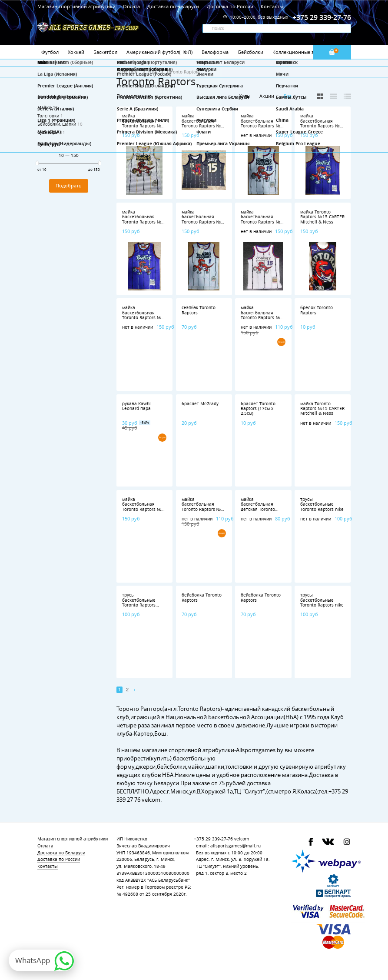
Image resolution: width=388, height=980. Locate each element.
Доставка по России (230, 6)
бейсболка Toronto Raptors (202, 597)
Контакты (272, 6)
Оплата (131, 6)
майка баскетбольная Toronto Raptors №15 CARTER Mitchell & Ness (144, 126)
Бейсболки (251, 52)
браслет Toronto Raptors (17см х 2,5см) (258, 409)
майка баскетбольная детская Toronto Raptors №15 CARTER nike (263, 509)
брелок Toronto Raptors (317, 310)
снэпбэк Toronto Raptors (199, 310)
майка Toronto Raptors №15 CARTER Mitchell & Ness (322, 217)
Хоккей (76, 52)
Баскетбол (105, 52)
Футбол (50, 52)
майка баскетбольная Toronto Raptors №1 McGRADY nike (203, 507)
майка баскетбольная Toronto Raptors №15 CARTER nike (204, 123)
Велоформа (215, 52)
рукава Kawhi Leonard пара (136, 406)
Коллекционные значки (300, 52)
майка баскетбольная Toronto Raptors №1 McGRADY (262, 315)
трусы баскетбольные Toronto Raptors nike (322, 504)
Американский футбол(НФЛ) (159, 52)
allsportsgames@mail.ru (235, 846)
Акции (267, 96)
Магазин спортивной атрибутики (77, 6)
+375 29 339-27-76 (213, 839)
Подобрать (69, 186)
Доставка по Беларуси (173, 6)
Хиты (245, 96)
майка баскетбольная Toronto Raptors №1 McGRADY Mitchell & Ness (143, 222)
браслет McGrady (200, 404)
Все (288, 96)
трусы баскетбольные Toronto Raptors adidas (139, 602)
